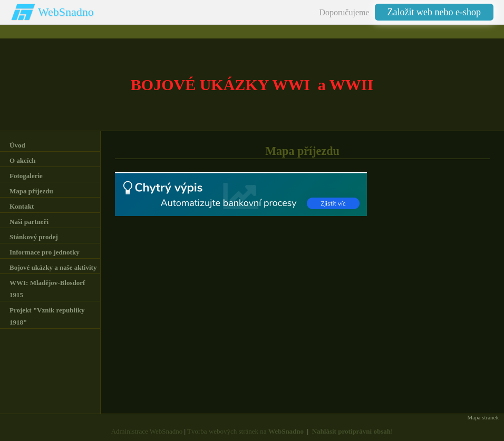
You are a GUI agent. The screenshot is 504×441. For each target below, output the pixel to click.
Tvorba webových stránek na (245, 431)
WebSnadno (66, 12)
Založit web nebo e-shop (434, 12)
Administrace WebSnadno (147, 431)
